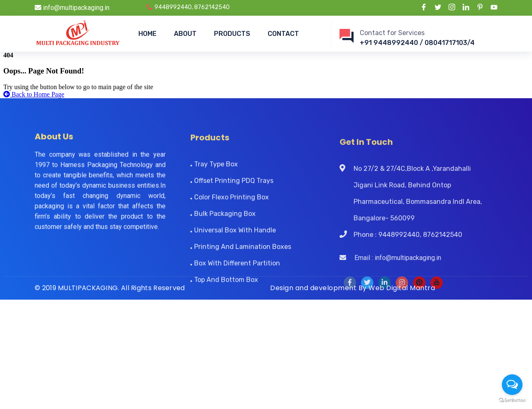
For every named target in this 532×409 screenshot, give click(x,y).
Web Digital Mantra (402, 288)
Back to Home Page (34, 94)
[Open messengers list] (512, 385)
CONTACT (283, 34)
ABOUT (185, 34)
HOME (147, 34)
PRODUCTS (232, 34)
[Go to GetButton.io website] (512, 401)
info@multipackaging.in (72, 8)
